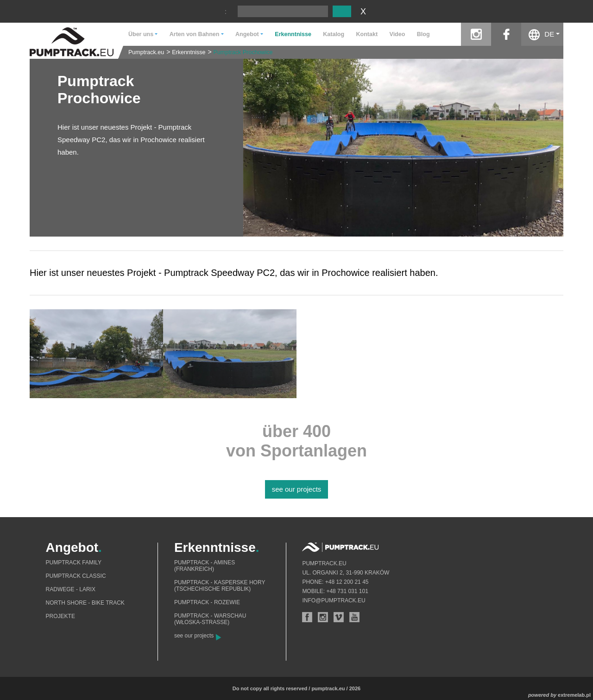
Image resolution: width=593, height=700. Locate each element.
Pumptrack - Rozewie (207, 602)
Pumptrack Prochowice (243, 52)
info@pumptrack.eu (334, 600)
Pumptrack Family (74, 562)
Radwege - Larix (71, 589)
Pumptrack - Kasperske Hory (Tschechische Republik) (220, 586)
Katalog (334, 34)
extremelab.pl (574, 695)
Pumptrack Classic (76, 576)
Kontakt (367, 34)
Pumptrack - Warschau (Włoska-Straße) (210, 619)
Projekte (60, 616)
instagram (476, 34)
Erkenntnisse (293, 34)
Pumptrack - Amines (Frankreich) (205, 566)
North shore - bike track (85, 603)
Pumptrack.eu (146, 52)
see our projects (297, 489)
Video (397, 34)
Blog (423, 34)
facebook (506, 34)
